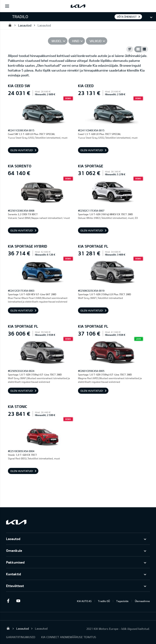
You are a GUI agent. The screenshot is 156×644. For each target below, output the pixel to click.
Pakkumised (15, 562)
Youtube (18, 601)
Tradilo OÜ (10, 25)
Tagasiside (122, 601)
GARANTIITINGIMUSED (21, 637)
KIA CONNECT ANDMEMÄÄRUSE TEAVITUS (69, 637)
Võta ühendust (127, 17)
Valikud (96, 41)
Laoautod (25, 25)
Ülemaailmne (142, 601)
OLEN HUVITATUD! (22, 150)
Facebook (8, 601)
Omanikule (14, 550)
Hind (76, 41)
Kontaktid (14, 574)
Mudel (57, 41)
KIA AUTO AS (84, 601)
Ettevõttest (15, 586)
